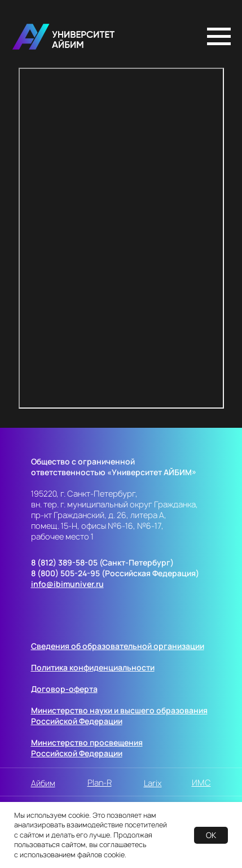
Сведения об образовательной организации (118, 646)
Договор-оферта (64, 689)
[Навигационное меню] (219, 37)
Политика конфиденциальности (93, 667)
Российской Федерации (77, 721)
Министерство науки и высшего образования (119, 710)
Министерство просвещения (87, 742)
